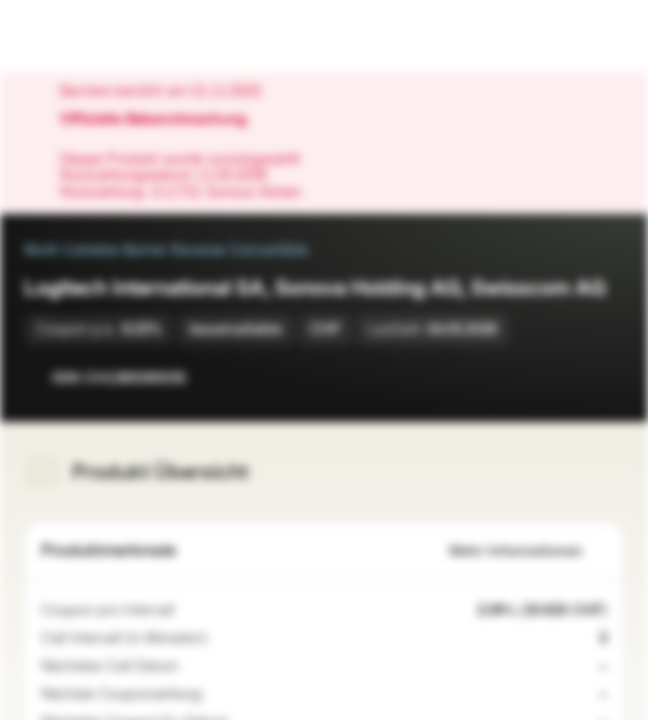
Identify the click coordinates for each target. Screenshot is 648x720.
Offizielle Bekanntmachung (163, 120)
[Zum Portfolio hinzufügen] (604, 378)
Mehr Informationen (528, 551)
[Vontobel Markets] (78, 36)
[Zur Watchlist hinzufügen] (564, 378)
